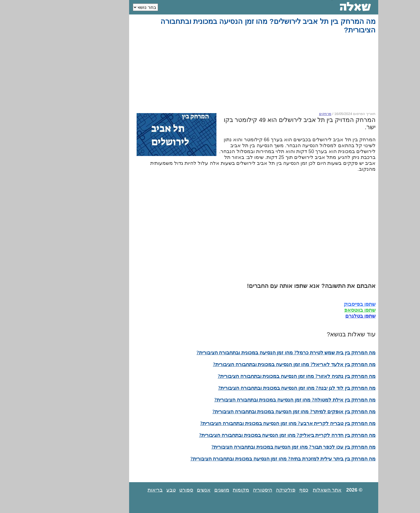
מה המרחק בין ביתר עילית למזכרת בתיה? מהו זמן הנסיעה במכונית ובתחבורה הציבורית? (239, 459)
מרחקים (282, 114)
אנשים (160, 490)
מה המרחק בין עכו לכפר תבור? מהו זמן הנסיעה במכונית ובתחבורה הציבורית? (250, 447)
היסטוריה (219, 490)
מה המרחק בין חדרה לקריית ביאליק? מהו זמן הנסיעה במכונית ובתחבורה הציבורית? (244, 435)
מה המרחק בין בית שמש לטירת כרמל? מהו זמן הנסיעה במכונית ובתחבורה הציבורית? (242, 353)
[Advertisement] (211, 73)
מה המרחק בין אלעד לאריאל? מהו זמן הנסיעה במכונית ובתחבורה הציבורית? (251, 364)
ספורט (142, 490)
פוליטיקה (242, 490)
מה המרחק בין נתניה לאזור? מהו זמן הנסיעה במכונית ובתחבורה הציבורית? (253, 376)
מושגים (178, 490)
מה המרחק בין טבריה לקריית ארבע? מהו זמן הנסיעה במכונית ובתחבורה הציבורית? (244, 423)
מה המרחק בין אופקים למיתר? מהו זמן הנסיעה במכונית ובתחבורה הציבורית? (250, 412)
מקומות (197, 490)
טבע (127, 490)
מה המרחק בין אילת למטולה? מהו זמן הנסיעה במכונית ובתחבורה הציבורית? (251, 400)
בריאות (111, 490)
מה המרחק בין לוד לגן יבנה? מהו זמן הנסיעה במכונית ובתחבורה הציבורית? (253, 388)
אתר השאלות (284, 490)
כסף (260, 490)
